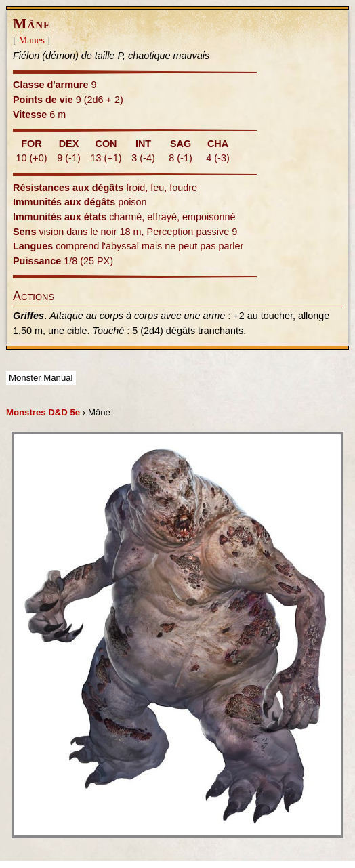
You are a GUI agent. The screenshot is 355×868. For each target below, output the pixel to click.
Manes (31, 40)
